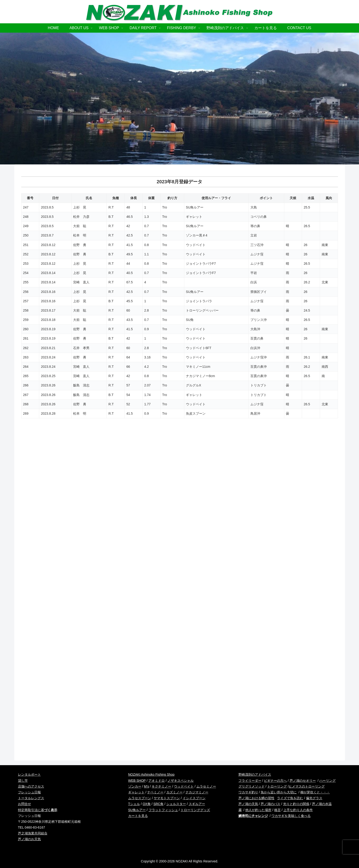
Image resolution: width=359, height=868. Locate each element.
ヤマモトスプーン (167, 798)
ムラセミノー (206, 786)
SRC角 (159, 804)
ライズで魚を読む (290, 798)
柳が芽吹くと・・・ (315, 792)
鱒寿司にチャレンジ (253, 816)
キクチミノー (161, 786)
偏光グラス (314, 798)
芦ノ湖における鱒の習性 (256, 798)
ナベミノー (155, 792)
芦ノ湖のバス (270, 804)
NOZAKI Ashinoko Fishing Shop (151, 774)
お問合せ (25, 804)
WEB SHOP (137, 781)
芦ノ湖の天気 (248, 804)
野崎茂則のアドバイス (255, 774)
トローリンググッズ (195, 810)
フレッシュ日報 (29, 792)
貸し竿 (23, 781)
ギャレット (136, 792)
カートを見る (138, 816)
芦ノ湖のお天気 (29, 839)
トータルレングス (31, 798)
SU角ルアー (137, 810)
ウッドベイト (184, 786)
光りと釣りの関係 (296, 804)
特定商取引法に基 (38, 810)
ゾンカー (135, 786)
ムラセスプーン (140, 798)
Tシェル (134, 804)
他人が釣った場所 (258, 810)
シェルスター (176, 804)
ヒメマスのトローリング (307, 786)
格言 (277, 810)
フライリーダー (250, 781)
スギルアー (197, 804)
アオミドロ (156, 781)
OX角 (147, 804)
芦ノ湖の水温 (322, 804)
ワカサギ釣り (248, 792)
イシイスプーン (194, 798)
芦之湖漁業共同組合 (33, 833)
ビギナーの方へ (275, 781)
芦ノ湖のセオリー (303, 781)
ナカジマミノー (197, 792)
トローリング (277, 786)
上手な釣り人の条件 (298, 810)
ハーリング (327, 781)
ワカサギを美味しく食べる (291, 816)
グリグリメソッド (252, 786)
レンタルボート (29, 774)
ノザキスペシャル (181, 781)
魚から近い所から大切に (279, 792)
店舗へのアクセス (31, 786)
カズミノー (174, 792)
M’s (146, 786)
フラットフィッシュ (163, 810)
